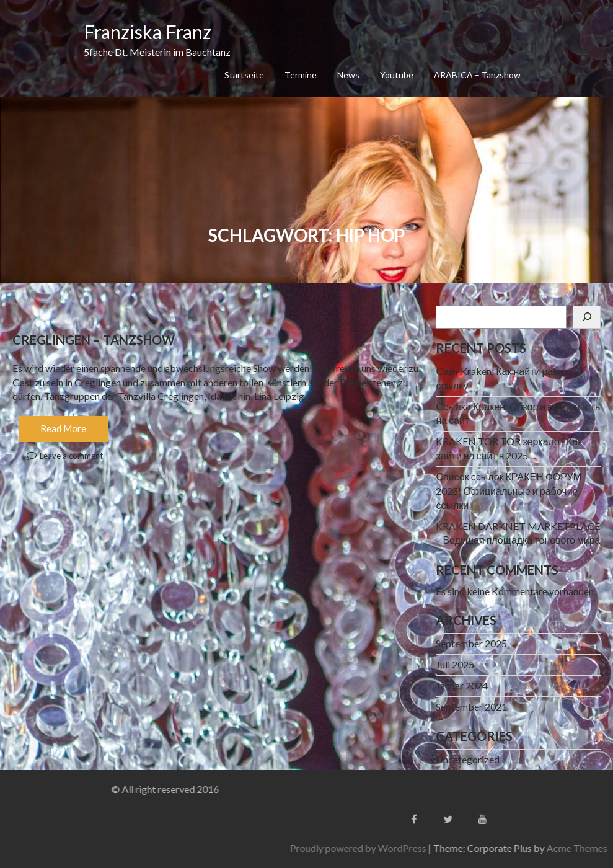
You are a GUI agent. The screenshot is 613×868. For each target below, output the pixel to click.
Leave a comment (71, 456)
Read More (63, 428)
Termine (301, 75)
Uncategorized (468, 759)
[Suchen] (587, 317)
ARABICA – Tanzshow (477, 75)
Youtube (397, 75)
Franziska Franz (148, 32)
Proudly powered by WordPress (448, 848)
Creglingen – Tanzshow (94, 340)
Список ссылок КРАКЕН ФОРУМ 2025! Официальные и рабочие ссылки (509, 491)
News (348, 75)
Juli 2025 (455, 664)
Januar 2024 (462, 685)
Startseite (244, 75)
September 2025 (471, 643)
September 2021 (471, 706)
